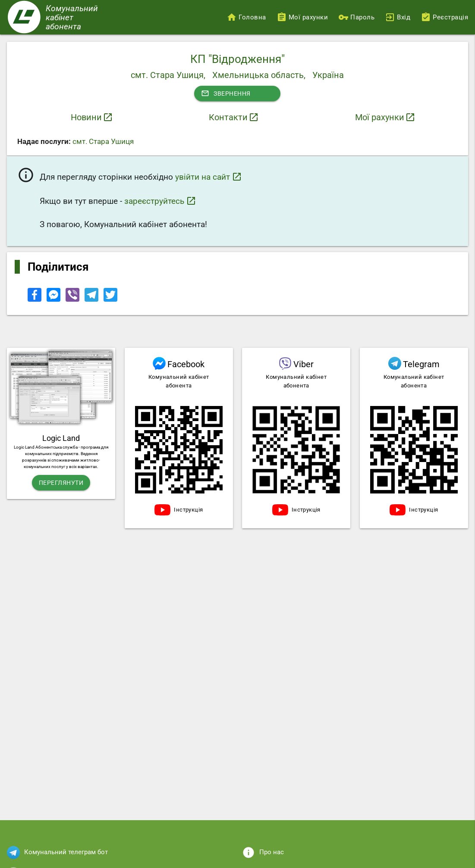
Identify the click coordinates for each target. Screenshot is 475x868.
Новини (86, 117)
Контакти (228, 117)
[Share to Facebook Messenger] (54, 300)
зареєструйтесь (160, 201)
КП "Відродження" (237, 59)
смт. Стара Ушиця (103, 141)
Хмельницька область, (259, 75)
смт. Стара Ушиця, (168, 75)
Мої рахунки (380, 117)
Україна (328, 75)
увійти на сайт (209, 177)
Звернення (226, 94)
